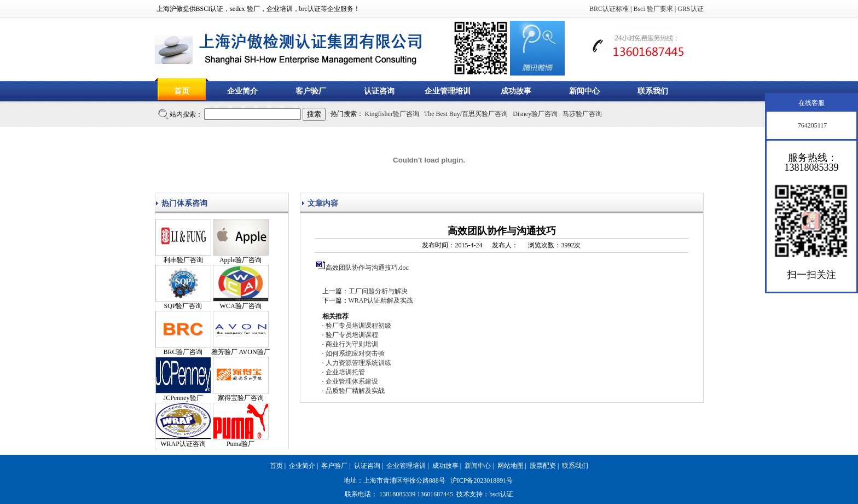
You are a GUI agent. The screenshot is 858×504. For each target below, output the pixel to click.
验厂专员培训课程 (352, 335)
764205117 (812, 125)
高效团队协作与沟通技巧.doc (367, 268)
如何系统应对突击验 (355, 354)
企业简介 (242, 91)
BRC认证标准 (609, 9)
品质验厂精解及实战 (355, 391)
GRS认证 (690, 9)
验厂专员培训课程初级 (358, 326)
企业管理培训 (448, 91)
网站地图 (511, 466)
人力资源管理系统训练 (358, 363)
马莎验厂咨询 (582, 114)
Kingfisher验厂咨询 (392, 114)
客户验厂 (311, 91)
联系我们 (653, 91)
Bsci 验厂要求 (653, 9)
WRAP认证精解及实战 (381, 300)
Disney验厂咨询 (535, 114)
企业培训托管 (345, 372)
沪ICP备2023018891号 (482, 480)
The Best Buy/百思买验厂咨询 (466, 114)
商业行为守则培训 (352, 344)
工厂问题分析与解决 (378, 291)
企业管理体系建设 (352, 381)
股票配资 (543, 466)
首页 (182, 91)
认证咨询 (379, 91)
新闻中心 (584, 91)
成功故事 (516, 91)
